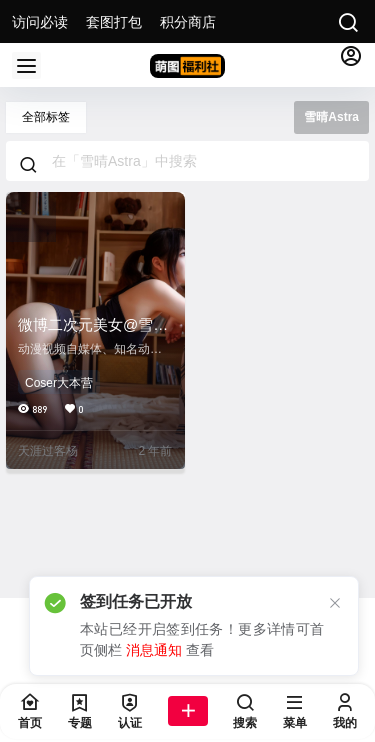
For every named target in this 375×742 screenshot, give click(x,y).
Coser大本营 (59, 383)
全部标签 (46, 117)
